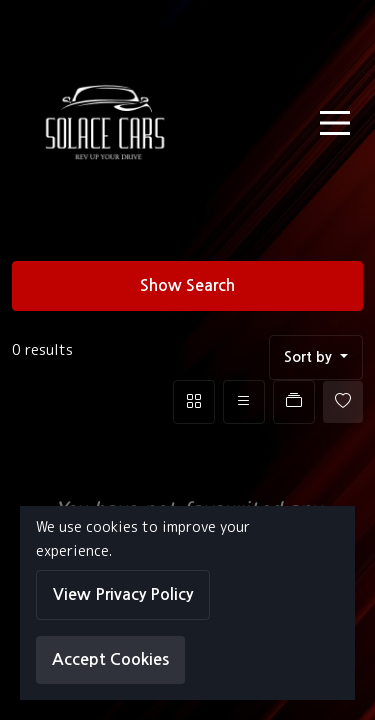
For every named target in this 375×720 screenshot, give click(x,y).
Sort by (310, 357)
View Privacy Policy (123, 594)
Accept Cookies (110, 659)
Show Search (187, 285)
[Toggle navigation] (335, 123)
